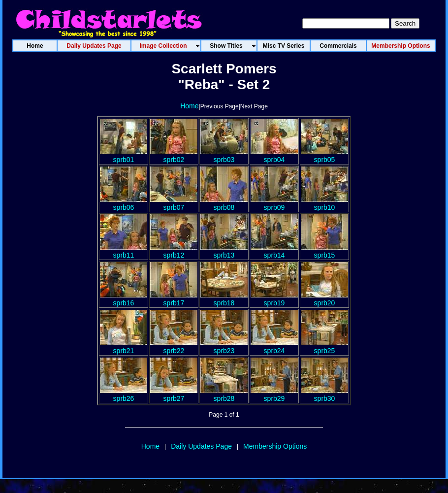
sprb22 (174, 347)
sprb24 (274, 347)
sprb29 (274, 394)
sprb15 (324, 251)
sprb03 (224, 156)
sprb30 (324, 394)
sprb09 (274, 203)
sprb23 (224, 347)
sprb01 (124, 156)
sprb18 (224, 299)
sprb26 (124, 394)
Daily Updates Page (201, 446)
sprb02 (174, 156)
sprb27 (174, 394)
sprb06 (124, 203)
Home (189, 106)
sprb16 (124, 299)
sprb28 (224, 394)
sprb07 (174, 203)
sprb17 (174, 299)
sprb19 (274, 299)
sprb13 (224, 251)
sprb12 (174, 251)
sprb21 (124, 347)
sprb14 (274, 251)
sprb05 (324, 156)
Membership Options (275, 446)
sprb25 (324, 347)
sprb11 (124, 251)
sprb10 (324, 203)
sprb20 (324, 299)
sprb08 (224, 203)
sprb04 (274, 156)
